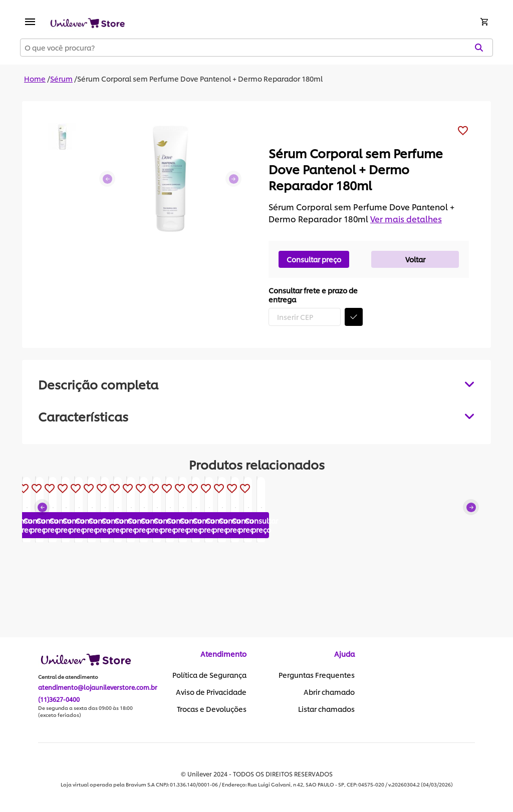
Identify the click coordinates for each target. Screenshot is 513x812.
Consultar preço (314, 259)
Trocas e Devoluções (212, 709)
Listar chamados (326, 709)
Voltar (415, 259)
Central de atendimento (68, 677)
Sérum (61, 78)
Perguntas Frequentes (317, 675)
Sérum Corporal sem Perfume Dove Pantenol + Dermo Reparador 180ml (200, 78)
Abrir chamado (329, 692)
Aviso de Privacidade (211, 692)
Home (35, 78)
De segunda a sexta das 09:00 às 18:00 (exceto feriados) (85, 712)
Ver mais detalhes (406, 219)
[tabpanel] (256, 416)
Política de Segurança (209, 675)
